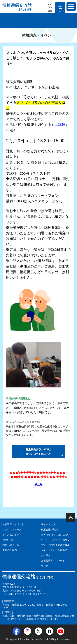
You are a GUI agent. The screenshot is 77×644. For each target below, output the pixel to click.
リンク (44, 566)
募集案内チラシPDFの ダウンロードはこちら (38, 451)
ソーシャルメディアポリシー (56, 540)
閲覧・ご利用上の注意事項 (55, 545)
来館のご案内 (10, 550)
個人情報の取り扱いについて (56, 535)
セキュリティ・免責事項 (54, 550)
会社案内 (46, 555)
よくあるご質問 (11, 535)
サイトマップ (48, 524)
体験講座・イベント (13, 524)
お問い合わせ (10, 540)
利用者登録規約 (49, 530)
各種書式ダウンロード (53, 561)
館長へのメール (11, 545)
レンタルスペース (12, 530)
